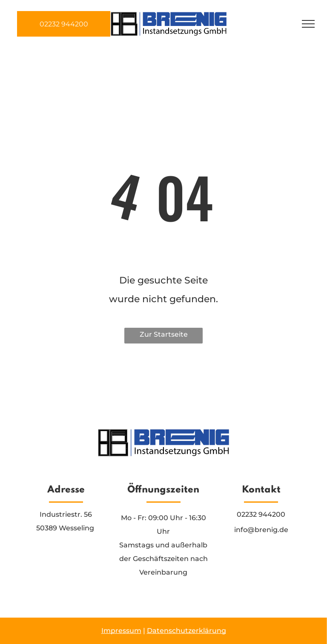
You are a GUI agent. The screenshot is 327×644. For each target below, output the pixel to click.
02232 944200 (261, 514)
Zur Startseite (164, 334)
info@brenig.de (261, 530)
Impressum (121, 631)
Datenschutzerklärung (186, 631)
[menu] (308, 24)
